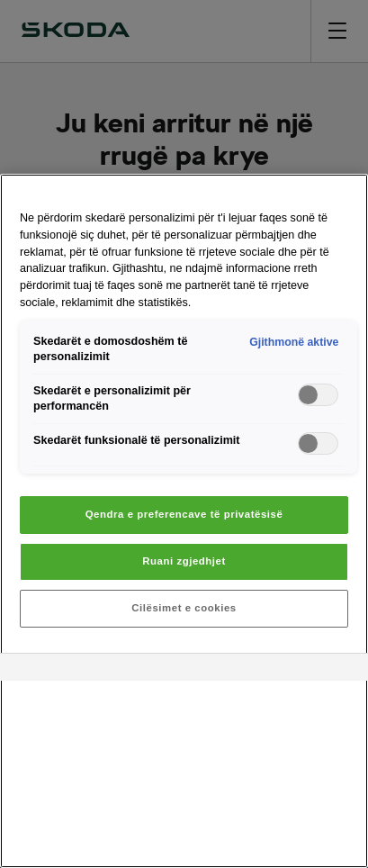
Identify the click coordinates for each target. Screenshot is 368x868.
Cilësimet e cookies (184, 608)
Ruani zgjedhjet (184, 561)
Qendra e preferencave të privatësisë (184, 514)
